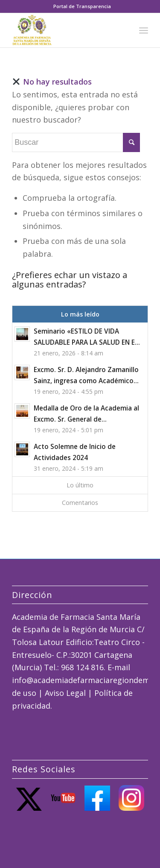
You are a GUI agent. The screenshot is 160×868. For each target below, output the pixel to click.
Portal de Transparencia (82, 6)
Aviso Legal (65, 693)
